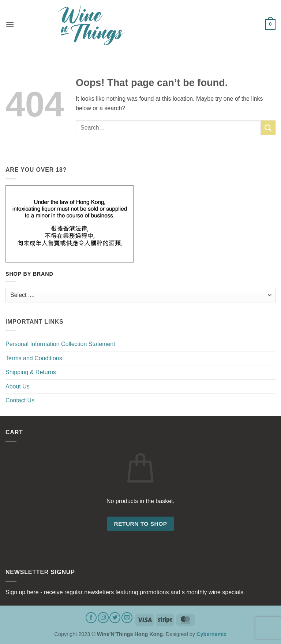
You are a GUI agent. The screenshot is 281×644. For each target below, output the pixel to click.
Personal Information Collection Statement (60, 344)
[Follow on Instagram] (103, 618)
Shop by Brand (29, 274)
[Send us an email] (127, 618)
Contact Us (20, 400)
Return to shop (140, 524)
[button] (10, 24)
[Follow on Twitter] (115, 618)
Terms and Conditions (34, 358)
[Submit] (268, 128)
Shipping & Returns (31, 372)
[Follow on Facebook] (91, 618)
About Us (18, 386)
